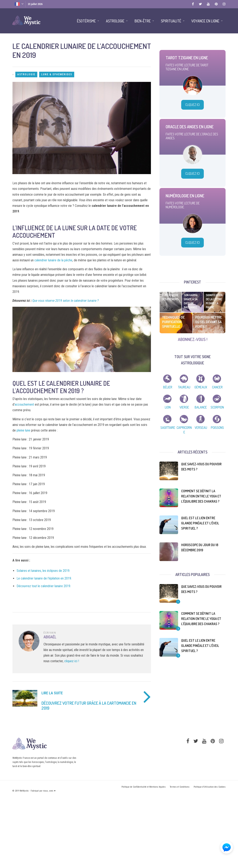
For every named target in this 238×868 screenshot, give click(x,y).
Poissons (217, 428)
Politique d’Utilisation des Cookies (210, 787)
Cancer (217, 387)
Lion (168, 407)
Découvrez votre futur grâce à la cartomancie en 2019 (89, 706)
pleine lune (23, 430)
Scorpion (217, 407)
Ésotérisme (86, 21)
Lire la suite (52, 693)
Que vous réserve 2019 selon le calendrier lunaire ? (66, 301)
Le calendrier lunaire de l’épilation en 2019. (44, 578)
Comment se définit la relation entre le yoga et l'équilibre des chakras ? (201, 496)
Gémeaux (201, 387)
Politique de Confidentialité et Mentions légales (144, 787)
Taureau (184, 387)
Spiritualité (171, 21)
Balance (201, 407)
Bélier (168, 387)
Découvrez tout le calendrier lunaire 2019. (44, 586)
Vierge (184, 407)
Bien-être (143, 21)
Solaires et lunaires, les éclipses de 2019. (43, 571)
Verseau (201, 428)
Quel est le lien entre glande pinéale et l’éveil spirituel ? (200, 523)
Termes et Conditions (180, 787)
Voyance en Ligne (205, 21)
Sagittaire (168, 428)
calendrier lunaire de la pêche (53, 260)
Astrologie (26, 74)
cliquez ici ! (72, 661)
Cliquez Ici (192, 105)
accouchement (24, 404)
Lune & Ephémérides (57, 74)
